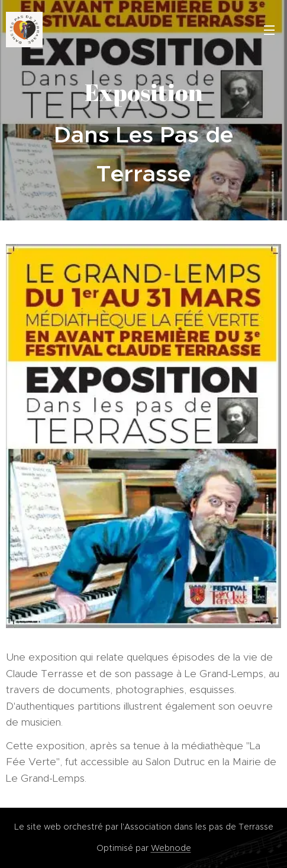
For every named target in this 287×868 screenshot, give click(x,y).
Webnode (171, 848)
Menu (269, 30)
